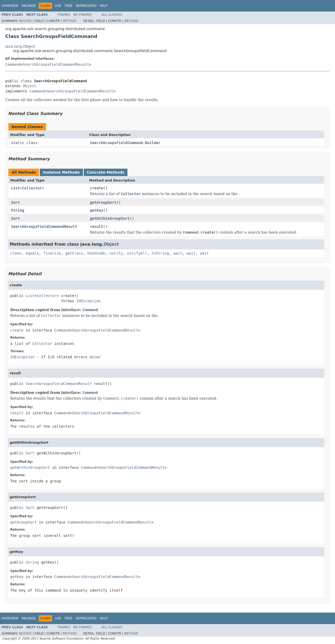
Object (29, 86)
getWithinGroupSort (110, 218)
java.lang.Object (20, 46)
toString (160, 253)
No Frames (83, 15)
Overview (10, 6)
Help (104, 6)
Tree (68, 6)
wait (178, 253)
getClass (74, 253)
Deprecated (86, 6)
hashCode (96, 253)
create (97, 188)
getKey (97, 210)
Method (70, 21)
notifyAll (137, 253)
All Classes (112, 15)
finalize (52, 253)
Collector (32, 188)
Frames (64, 15)
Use (58, 6)
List (15, 188)
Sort (15, 202)
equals (32, 253)
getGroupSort (103, 202)
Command (13, 64)
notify (116, 253)
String (18, 210)
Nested (25, 21)
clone (16, 253)
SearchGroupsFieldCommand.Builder (125, 143)
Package (29, 6)
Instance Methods (61, 172)
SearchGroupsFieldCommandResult (56, 64)
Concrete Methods (106, 172)
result (97, 227)
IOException (89, 301)
